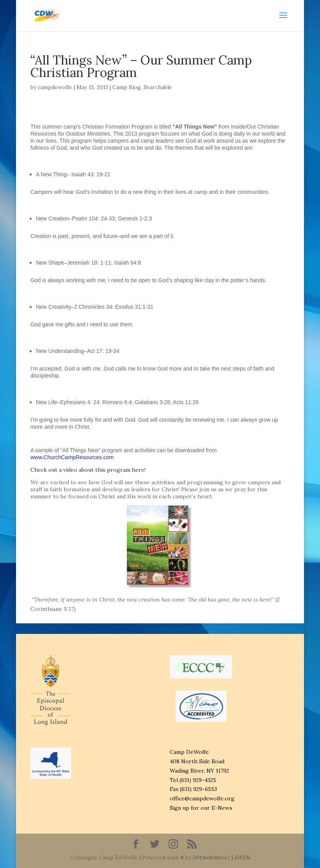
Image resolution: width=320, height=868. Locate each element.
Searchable (158, 87)
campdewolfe (55, 87)
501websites (210, 857)
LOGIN (241, 857)
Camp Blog (127, 87)
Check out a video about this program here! (88, 470)
